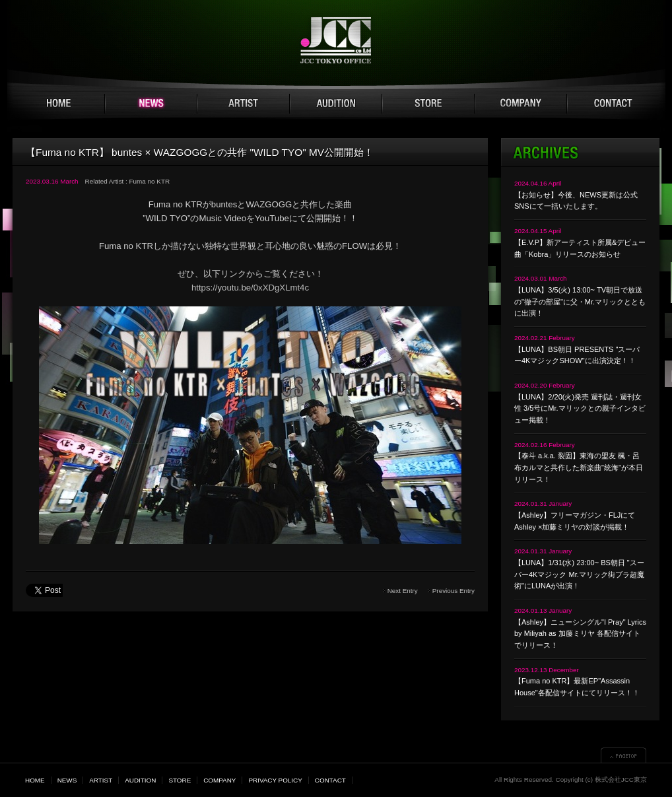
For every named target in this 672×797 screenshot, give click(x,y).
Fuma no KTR (150, 181)
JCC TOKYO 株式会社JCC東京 (336, 40)
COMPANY (521, 104)
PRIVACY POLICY (275, 780)
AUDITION (336, 104)
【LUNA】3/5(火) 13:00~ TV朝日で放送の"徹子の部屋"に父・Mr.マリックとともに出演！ (580, 301)
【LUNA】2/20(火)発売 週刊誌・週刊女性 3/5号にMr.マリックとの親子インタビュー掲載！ (580, 408)
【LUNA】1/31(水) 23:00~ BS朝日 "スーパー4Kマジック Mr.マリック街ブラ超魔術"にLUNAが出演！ (579, 574)
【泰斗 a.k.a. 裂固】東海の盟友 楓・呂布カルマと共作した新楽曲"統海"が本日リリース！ (579, 467)
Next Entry (403, 591)
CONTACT (613, 104)
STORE (428, 104)
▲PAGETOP (623, 755)
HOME (59, 104)
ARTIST (244, 104)
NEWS (151, 104)
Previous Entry (454, 591)
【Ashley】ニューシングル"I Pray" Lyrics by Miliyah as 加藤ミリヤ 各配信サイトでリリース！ (580, 634)
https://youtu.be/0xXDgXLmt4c (250, 288)
